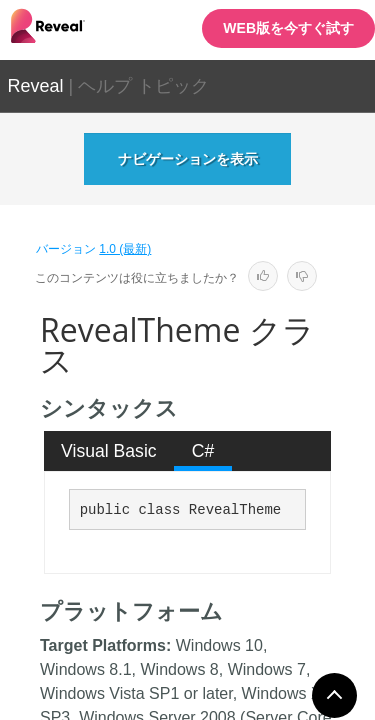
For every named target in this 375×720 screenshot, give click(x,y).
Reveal (36, 86)
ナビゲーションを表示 (188, 159)
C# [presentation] (203, 451)
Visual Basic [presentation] (109, 451)
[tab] (109, 451)
